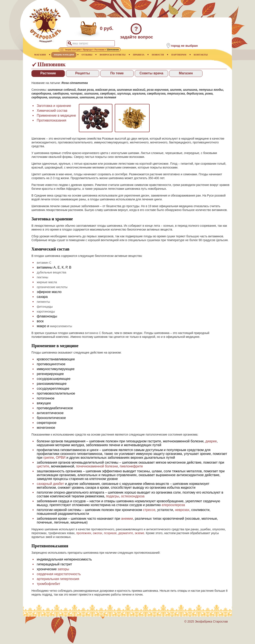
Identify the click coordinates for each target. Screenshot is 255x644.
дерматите (126, 533)
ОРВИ (61, 458)
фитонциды (45, 307)
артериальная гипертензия (58, 579)
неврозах (182, 510)
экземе (140, 533)
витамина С (93, 333)
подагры (113, 496)
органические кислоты (52, 287)
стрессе (149, 510)
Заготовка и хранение (54, 106)
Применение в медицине (56, 115)
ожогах (98, 533)
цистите (43, 466)
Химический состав (52, 111)
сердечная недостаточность (59, 574)
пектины (42, 277)
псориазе (110, 533)
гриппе (49, 458)
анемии (127, 519)
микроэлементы (61, 326)
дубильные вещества (52, 272)
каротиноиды (46, 311)
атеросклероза (173, 505)
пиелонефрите (131, 466)
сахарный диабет (50, 484)
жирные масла (47, 282)
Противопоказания (52, 120)
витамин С (44, 263)
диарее (211, 441)
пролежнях (84, 533)
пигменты (43, 302)
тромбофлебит (48, 584)
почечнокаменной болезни (97, 466)
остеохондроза (133, 496)
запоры (63, 569)
